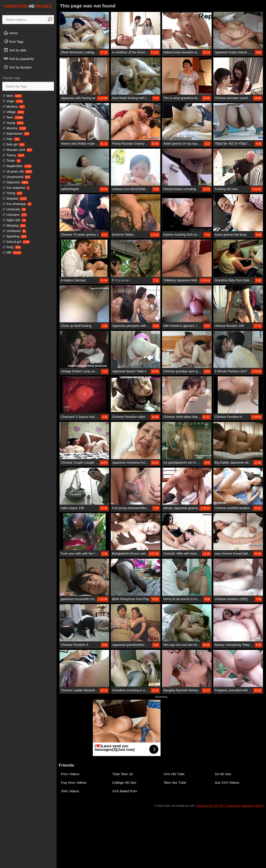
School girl (16, 242)
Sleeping (14, 226)
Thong (12, 193)
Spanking (14, 236)
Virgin (13, 101)
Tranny (13, 155)
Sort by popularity (19, 59)
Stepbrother (17, 166)
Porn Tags (13, 41)
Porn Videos (70, 774)
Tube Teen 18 (122, 774)
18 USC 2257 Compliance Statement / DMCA (236, 806)
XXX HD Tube (174, 774)
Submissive (16, 134)
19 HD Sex (223, 774)
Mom (12, 96)
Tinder (12, 161)
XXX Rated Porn (125, 791)
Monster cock (17, 150)
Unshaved (14, 231)
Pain (11, 139)
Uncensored (16, 177)
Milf (12, 253)
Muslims (14, 107)
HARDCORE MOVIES (28, 6)
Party (12, 247)
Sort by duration (17, 67)
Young (13, 123)
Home (10, 33)
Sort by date (15, 50)
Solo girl (14, 144)
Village (13, 112)
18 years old (17, 171)
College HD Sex (124, 783)
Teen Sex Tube (175, 783)
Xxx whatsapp (17, 204)
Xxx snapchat (16, 188)
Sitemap (202, 806)
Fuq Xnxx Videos (74, 783)
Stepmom (15, 182)
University (14, 209)
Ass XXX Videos (227, 783)
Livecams (15, 215)
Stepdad (15, 198)
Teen (13, 117)
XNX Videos (70, 791)
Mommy (14, 128)
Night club (14, 220)
